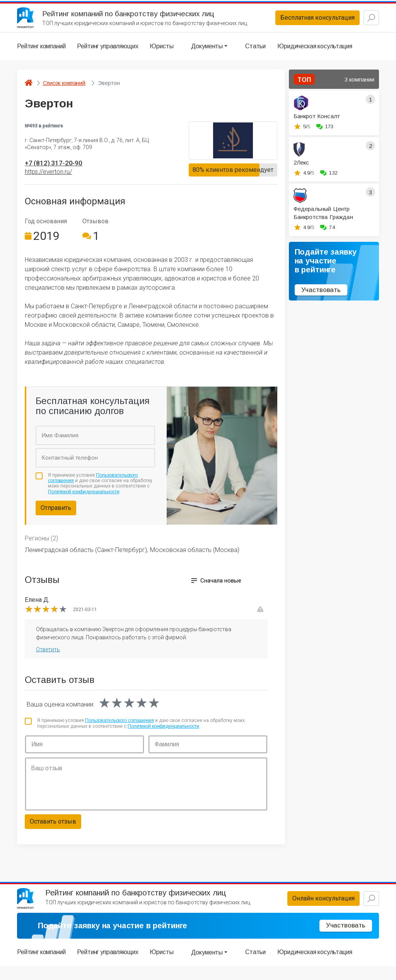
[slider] (46, 617)
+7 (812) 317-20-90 (59, 170)
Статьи (255, 52)
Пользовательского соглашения (119, 728)
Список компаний (64, 89)
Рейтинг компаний (41, 52)
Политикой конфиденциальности (84, 499)
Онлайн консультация (305, 909)
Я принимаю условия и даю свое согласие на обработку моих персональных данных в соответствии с (100, 491)
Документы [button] (207, 52)
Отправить (56, 515)
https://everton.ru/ (48, 179)
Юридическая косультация (315, 52)
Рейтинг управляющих (108, 52)
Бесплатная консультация (299, 21)
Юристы (161, 52)
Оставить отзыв (53, 829)
